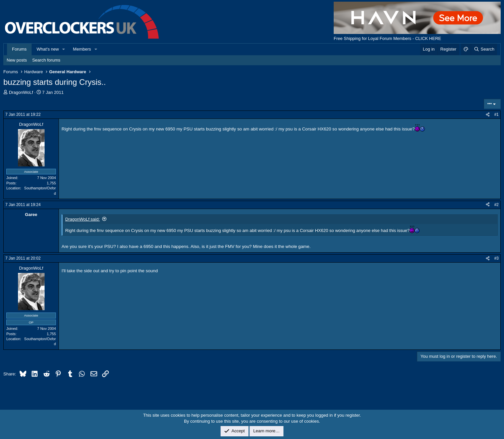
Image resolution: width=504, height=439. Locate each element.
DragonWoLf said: (83, 219)
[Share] (488, 115)
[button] (64, 49)
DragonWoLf (21, 92)
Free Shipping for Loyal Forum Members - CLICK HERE (387, 38)
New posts (17, 60)
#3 (497, 258)
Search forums (46, 60)
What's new (48, 49)
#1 (497, 114)
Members (82, 49)
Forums (19, 49)
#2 (497, 205)
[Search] (484, 49)
